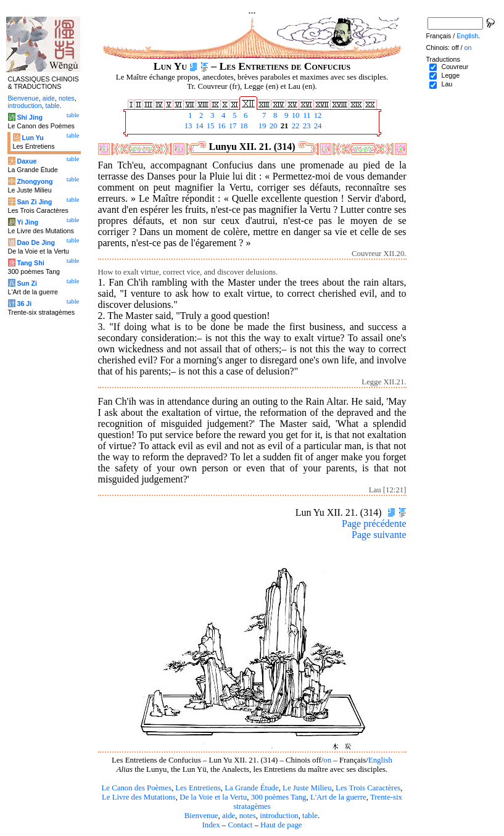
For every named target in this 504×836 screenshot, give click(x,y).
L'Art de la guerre (338, 797)
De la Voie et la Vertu (213, 797)
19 (262, 126)
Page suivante (379, 535)
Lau (447, 84)
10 (295, 115)
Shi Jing (29, 117)
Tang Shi (30, 263)
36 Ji (24, 304)
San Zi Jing (34, 202)
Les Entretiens (198, 788)
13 (188, 126)
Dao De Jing (36, 242)
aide (229, 816)
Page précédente (374, 524)
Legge (450, 75)
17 (232, 126)
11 (306, 115)
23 (306, 126)
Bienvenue (201, 816)
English (380, 760)
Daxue (27, 161)
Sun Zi (27, 283)
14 (199, 126)
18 (243, 126)
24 (317, 126)
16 (221, 126)
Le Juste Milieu (307, 788)
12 (317, 115)
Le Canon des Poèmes (137, 788)
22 (295, 126)
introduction (279, 816)
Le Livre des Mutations (139, 797)
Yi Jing (27, 222)
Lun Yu (32, 138)
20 (273, 126)
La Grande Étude (251, 788)
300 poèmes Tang (279, 797)
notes (248, 816)
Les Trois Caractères (368, 788)
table (310, 816)
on (327, 760)
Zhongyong (35, 181)
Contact (240, 825)
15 (210, 126)
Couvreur (455, 67)
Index (211, 825)
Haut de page (281, 825)
